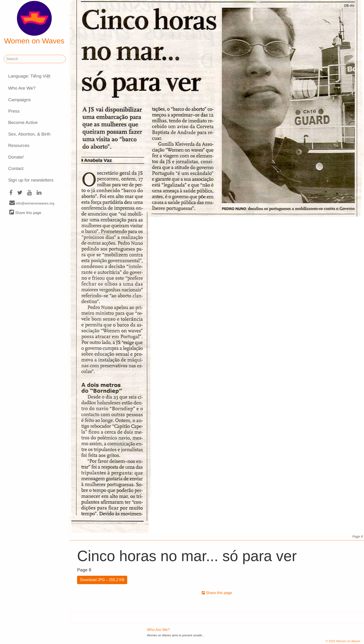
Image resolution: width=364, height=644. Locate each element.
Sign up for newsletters (31, 180)
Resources (19, 145)
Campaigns (19, 100)
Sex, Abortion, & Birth (29, 134)
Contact (16, 168)
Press (14, 111)
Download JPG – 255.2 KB (102, 580)
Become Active (23, 122)
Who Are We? (22, 88)
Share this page (25, 213)
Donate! (16, 157)
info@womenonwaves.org (32, 203)
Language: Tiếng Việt (29, 76)
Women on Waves (34, 23)
